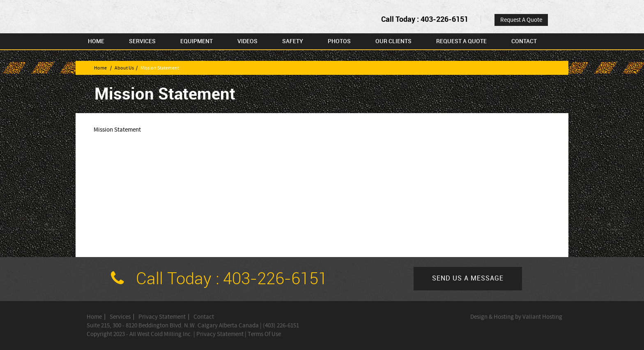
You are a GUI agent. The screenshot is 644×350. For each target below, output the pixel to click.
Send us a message (468, 279)
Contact (524, 41)
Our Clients (393, 41)
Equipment (197, 41)
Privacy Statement (162, 317)
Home (96, 41)
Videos (247, 41)
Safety (293, 41)
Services (142, 41)
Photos (339, 41)
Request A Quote (521, 20)
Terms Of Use (264, 334)
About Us (124, 68)
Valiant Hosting (542, 317)
